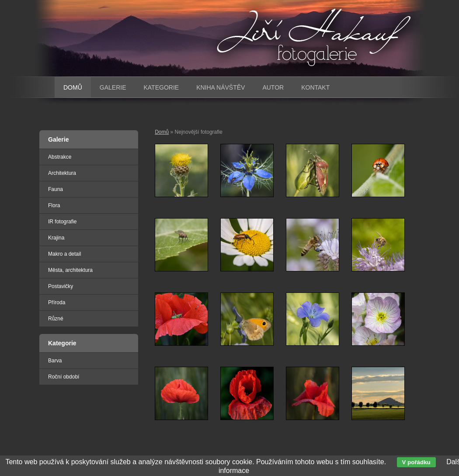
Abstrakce (60, 157)
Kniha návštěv (221, 87)
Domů (162, 132)
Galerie (113, 87)
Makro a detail (64, 254)
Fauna (56, 189)
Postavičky (61, 286)
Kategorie (161, 87)
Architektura (62, 173)
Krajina (56, 238)
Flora (54, 205)
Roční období (64, 377)
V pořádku (416, 462)
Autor (273, 87)
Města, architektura (70, 270)
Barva (55, 361)
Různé (56, 319)
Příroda (57, 302)
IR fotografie (62, 222)
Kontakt (315, 87)
